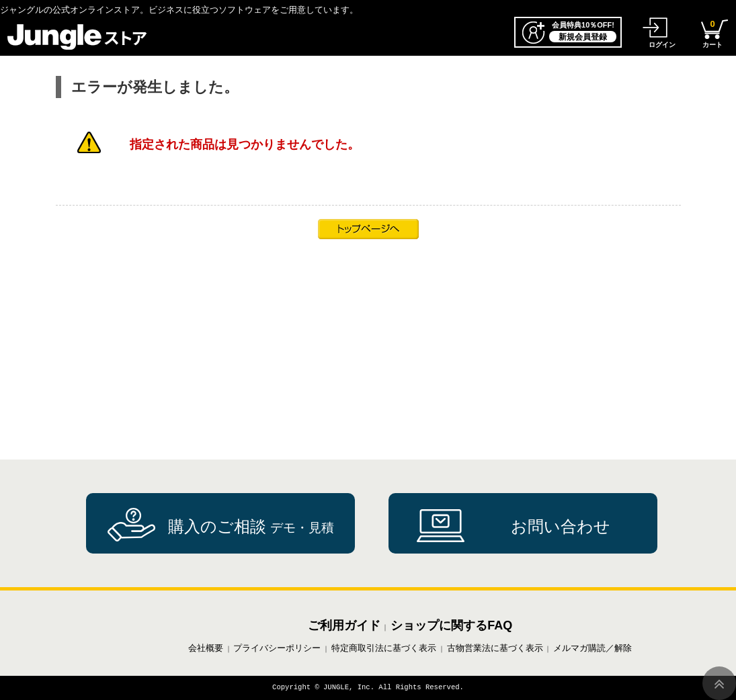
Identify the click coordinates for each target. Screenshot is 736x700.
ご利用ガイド (344, 625)
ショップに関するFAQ (451, 625)
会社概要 (206, 648)
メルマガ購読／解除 (592, 648)
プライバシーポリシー (277, 648)
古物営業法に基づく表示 (495, 648)
